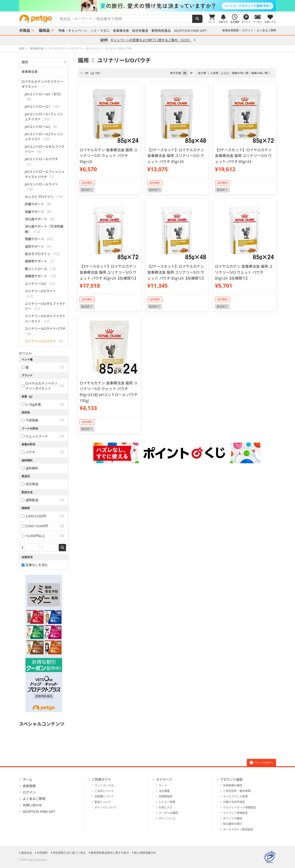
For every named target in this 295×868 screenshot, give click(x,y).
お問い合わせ (32, 805)
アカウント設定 (231, 779)
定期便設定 (166, 796)
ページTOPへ (261, 763)
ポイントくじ (167, 818)
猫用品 (44, 30)
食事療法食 (121, 31)
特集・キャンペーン (73, 31)
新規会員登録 (231, 30)
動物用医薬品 (161, 31)
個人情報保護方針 (145, 853)
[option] (147, 6)
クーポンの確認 (168, 813)
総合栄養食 (140, 31)
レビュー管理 (167, 802)
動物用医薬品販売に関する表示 (110, 853)
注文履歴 (164, 791)
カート (163, 785)
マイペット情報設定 (235, 813)
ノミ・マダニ (100, 31)
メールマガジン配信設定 (238, 829)
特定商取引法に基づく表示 (69, 853)
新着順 (225, 73)
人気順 (214, 73)
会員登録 (29, 786)
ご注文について (104, 791)
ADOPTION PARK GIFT (190, 31)
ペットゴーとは (104, 785)
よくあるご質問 (266, 30)
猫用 (25, 62)
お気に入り (166, 807)
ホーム (28, 779)
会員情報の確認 (233, 785)
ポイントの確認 (233, 818)
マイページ (164, 779)
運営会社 (27, 853)
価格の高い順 (259, 73)
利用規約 (42, 853)
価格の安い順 (240, 73)
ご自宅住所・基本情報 (237, 791)
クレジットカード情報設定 (239, 807)
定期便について (104, 796)
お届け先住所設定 (234, 802)
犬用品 (25, 30)
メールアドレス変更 (235, 796)
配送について (103, 802)
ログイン (248, 30)
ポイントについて (106, 807)
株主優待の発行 (233, 824)
